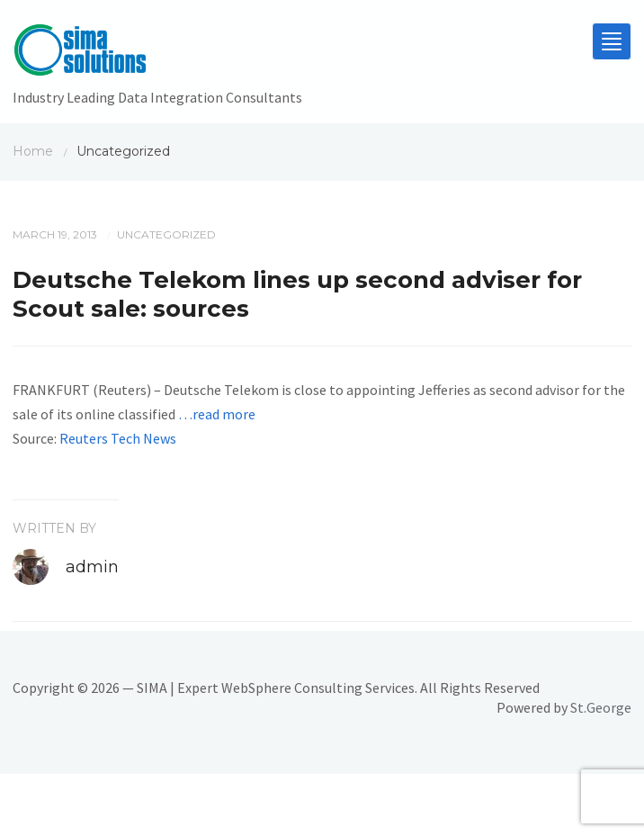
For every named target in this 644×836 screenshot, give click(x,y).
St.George (601, 707)
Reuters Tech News (118, 438)
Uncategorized (166, 234)
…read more (217, 414)
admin (92, 567)
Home (33, 151)
